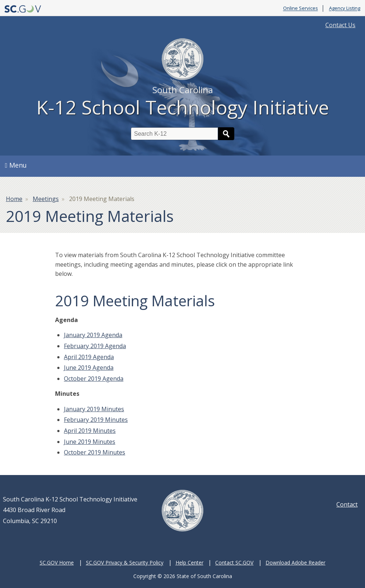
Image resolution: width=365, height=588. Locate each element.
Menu (16, 165)
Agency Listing (345, 8)
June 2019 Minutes (90, 442)
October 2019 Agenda (94, 379)
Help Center (189, 563)
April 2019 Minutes (90, 431)
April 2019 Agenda (89, 357)
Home (14, 199)
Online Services (301, 8)
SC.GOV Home (57, 563)
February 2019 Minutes (96, 420)
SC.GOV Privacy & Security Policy (125, 563)
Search (226, 134)
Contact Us (340, 25)
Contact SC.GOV (234, 563)
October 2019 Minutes (95, 452)
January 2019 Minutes (94, 409)
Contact (347, 504)
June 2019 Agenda (89, 368)
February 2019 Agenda (95, 346)
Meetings (46, 199)
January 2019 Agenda (93, 335)
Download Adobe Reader (295, 563)
